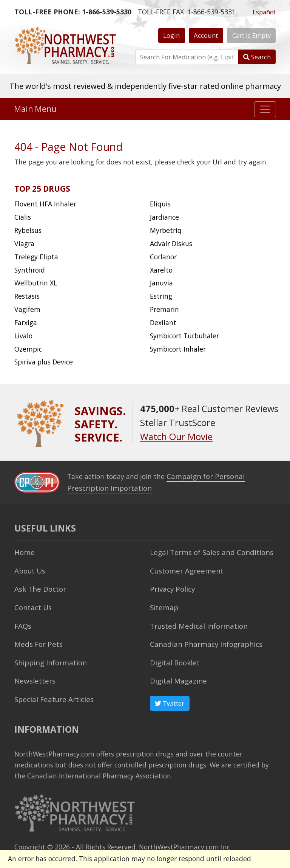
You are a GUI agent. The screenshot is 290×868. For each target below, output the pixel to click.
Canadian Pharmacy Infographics (201, 639)
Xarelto (161, 270)
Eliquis (160, 204)
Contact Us (32, 604)
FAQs (22, 622)
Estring (161, 296)
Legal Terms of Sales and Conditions (207, 551)
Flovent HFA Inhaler (45, 204)
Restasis (27, 296)
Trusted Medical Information (195, 622)
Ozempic (28, 349)
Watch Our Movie (176, 437)
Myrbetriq (166, 230)
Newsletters (33, 674)
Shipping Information (48, 657)
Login (171, 35)
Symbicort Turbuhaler (184, 336)
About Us (29, 568)
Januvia (161, 283)
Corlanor (163, 257)
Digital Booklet (173, 657)
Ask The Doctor (38, 586)
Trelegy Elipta (36, 257)
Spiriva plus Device (44, 362)
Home (24, 551)
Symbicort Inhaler (178, 349)
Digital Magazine (177, 674)
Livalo (23, 336)
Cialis (23, 217)
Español (264, 12)
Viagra (24, 243)
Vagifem (27, 309)
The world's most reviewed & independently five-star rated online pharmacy (145, 86)
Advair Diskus (171, 243)
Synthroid (30, 270)
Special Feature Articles (51, 692)
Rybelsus (28, 230)
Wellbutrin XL (36, 283)
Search (257, 57)
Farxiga (26, 322)
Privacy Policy (171, 586)
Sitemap (163, 604)
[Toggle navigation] (265, 109)
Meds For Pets (36, 639)
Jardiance (164, 217)
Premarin (164, 309)
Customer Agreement (184, 568)
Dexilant (163, 322)
